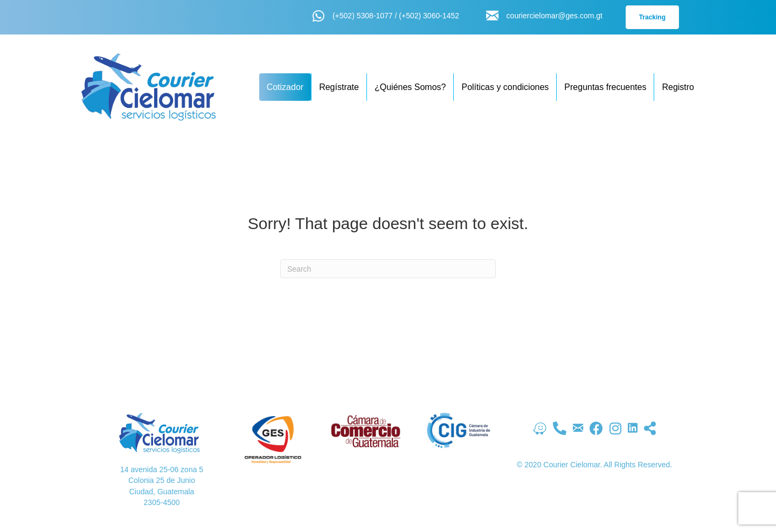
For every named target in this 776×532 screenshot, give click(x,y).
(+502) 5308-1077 (363, 16)
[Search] (388, 269)
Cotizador (285, 87)
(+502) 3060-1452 (429, 16)
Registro (678, 87)
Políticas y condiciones (505, 87)
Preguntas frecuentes (605, 87)
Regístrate (339, 87)
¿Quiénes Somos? (410, 87)
